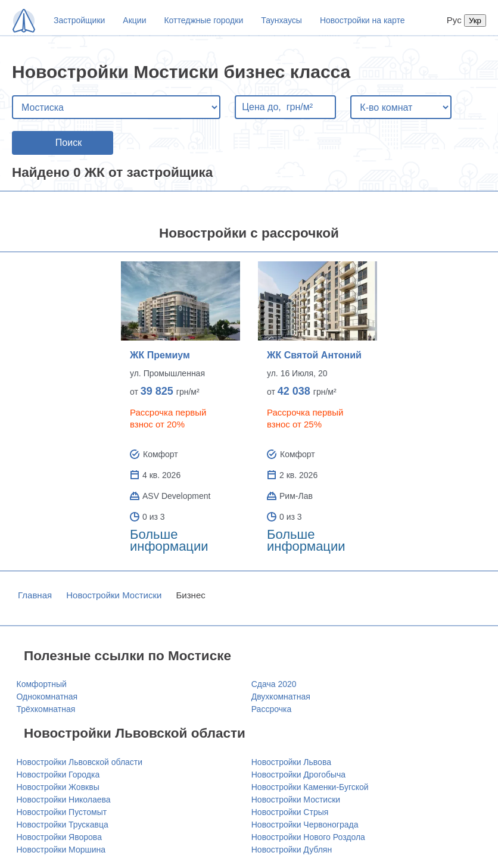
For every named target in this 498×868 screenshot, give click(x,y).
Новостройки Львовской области (80, 762)
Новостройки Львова (291, 762)
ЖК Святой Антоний (314, 355)
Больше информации (169, 540)
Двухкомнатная (281, 697)
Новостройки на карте (362, 20)
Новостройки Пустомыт (62, 812)
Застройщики (79, 20)
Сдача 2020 (274, 684)
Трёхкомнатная (46, 709)
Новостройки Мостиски (114, 595)
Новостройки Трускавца (63, 825)
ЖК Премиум (160, 355)
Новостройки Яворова (59, 837)
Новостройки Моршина (61, 850)
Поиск (69, 143)
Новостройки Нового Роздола (308, 837)
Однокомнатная (47, 697)
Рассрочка (271, 709)
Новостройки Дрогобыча (298, 775)
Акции (134, 20)
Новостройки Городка (58, 775)
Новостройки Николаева (64, 800)
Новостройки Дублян (292, 850)
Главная (35, 595)
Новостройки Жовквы (58, 787)
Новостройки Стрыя (290, 812)
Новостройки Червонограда (305, 825)
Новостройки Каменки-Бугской (310, 787)
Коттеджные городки (203, 20)
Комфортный (42, 684)
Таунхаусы (281, 20)
